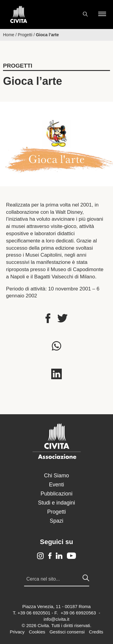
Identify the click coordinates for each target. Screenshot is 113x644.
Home (9, 35)
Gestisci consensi (67, 632)
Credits (96, 632)
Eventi (56, 485)
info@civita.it (56, 619)
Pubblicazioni (56, 494)
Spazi (56, 521)
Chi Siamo (56, 476)
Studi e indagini (56, 503)
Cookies (37, 632)
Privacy (17, 632)
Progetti (25, 35)
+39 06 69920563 (78, 613)
